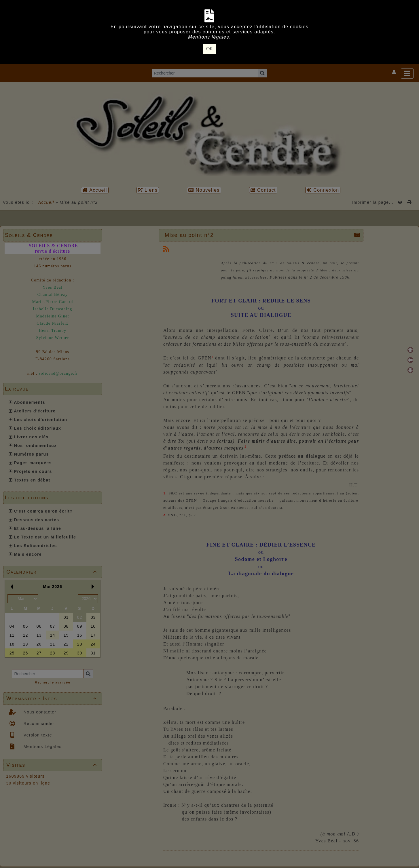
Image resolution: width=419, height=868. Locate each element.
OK (209, 49)
